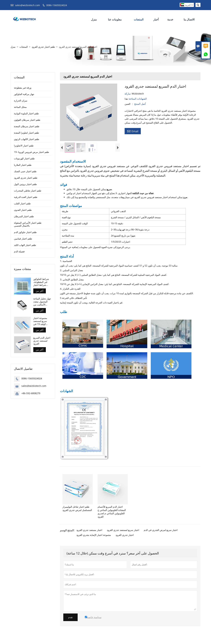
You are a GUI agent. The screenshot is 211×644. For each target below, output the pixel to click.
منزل (94, 19)
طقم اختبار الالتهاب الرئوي (27, 139)
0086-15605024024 (57, 5)
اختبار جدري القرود (125, 538)
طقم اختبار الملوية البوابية (26, 113)
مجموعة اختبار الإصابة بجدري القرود (94, 538)
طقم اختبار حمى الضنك (25, 171)
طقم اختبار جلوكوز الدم (25, 232)
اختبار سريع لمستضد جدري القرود (123, 533)
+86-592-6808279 (31, 393)
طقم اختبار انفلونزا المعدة (26, 133)
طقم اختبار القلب (22, 203)
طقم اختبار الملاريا (23, 165)
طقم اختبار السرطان (24, 216)
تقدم (70, 620)
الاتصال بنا (189, 19)
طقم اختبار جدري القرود (43, 47)
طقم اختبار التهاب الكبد (25, 245)
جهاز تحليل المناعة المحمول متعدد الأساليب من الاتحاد (42, 302)
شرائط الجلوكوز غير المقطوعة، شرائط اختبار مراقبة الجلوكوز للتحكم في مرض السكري (41, 282)
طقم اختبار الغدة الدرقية (26, 197)
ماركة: (128, 94)
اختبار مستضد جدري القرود (89, 533)
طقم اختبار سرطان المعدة (27, 126)
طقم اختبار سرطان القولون (27, 120)
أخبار (156, 19)
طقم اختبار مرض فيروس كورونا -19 (31, 152)
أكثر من (40, 291)
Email (133, 131)
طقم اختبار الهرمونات (24, 158)
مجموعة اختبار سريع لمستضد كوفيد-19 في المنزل (40, 321)
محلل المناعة (20, 107)
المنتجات (139, 19)
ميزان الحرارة (21, 101)
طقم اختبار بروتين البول (25, 184)
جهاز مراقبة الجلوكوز (24, 94)
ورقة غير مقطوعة (23, 88)
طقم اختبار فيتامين (23, 239)
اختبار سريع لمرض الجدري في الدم (161, 533)
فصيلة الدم (19, 251)
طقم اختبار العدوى (23, 210)
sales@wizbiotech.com (27, 5)
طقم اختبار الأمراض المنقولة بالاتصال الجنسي (28, 224)
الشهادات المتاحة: (137, 99)
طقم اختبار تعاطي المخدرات (28, 191)
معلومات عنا (115, 19)
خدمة (170, 19)
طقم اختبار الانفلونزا (24, 146)
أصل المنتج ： (138, 104)
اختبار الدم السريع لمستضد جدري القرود (42, 341)
